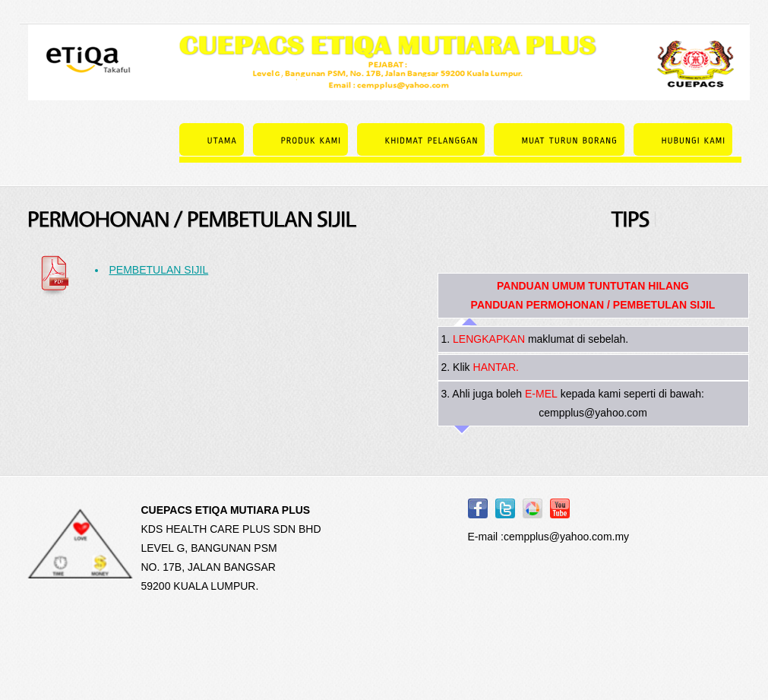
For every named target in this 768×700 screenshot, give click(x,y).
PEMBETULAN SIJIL (159, 270)
